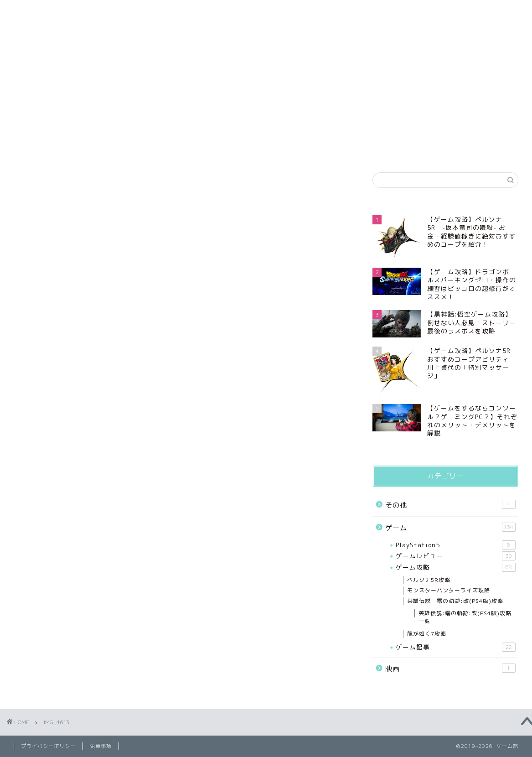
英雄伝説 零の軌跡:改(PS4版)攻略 (455, 601)
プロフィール (101, 12)
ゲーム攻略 (456, 567)
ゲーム (450, 528)
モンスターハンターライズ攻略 (449, 590)
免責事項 (321, 12)
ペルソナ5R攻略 (429, 580)
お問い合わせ (431, 12)
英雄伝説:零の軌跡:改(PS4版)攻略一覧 (465, 617)
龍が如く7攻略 (427, 634)
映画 (450, 669)
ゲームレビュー (456, 556)
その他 (450, 505)
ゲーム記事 (456, 647)
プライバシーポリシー (211, 12)
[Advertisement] (445, 93)
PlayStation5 (456, 545)
